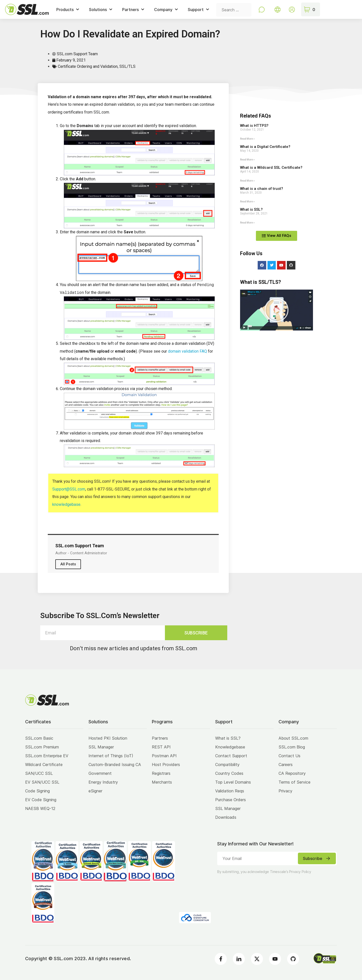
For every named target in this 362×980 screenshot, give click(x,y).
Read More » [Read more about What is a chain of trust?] (247, 202)
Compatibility (227, 765)
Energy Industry (103, 782)
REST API (161, 747)
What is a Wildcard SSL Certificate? (271, 168)
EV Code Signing (41, 800)
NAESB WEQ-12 (40, 808)
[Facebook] (221, 959)
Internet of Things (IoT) (111, 756)
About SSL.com (293, 738)
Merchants (162, 782)
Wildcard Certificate (44, 765)
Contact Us (289, 756)
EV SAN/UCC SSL (42, 782)
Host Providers (166, 765)
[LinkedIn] (239, 959)
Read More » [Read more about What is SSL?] (247, 223)
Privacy (285, 791)
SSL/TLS (127, 66)
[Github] (293, 959)
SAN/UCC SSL (39, 773)
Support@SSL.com (69, 489)
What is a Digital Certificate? (265, 147)
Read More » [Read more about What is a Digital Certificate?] (247, 160)
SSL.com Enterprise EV (47, 756)
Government (100, 773)
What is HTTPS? (254, 126)
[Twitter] (257, 959)
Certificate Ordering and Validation (88, 66)
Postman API (164, 756)
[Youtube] (275, 959)
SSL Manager (101, 747)
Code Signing (37, 791)
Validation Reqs (230, 791)
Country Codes (229, 773)
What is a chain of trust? (262, 189)
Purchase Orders (231, 800)
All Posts (68, 564)
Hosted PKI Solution (108, 738)
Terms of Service (295, 782)
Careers (286, 765)
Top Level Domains (233, 782)
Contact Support (231, 756)
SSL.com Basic (39, 738)
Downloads (226, 817)
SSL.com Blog (292, 747)
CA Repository (292, 773)
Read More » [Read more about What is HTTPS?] (247, 139)
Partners (160, 738)
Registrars (161, 773)
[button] (277, 310)
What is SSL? (251, 209)
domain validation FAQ (187, 351)
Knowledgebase (230, 747)
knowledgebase (66, 504)
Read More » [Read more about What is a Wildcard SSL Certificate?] (247, 181)
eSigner (95, 791)
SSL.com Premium (42, 747)
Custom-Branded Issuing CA (115, 765)
